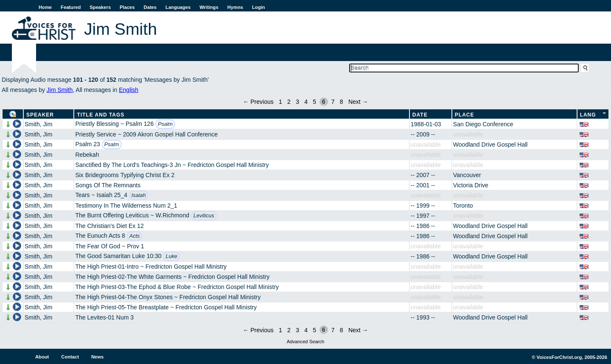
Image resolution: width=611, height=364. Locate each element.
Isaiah (139, 195)
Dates (150, 7)
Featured (71, 7)
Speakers (100, 7)
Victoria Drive (471, 185)
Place (465, 115)
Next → (358, 102)
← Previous (258, 102)
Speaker (40, 115)
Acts (135, 236)
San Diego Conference (483, 124)
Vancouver (467, 175)
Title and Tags (101, 115)
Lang (588, 115)
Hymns (235, 7)
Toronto (463, 206)
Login (258, 7)
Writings (209, 7)
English (129, 90)
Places (127, 7)
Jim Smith (60, 90)
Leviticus (204, 216)
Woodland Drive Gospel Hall (490, 144)
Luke (171, 256)
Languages (178, 7)
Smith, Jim (38, 124)
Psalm (165, 124)
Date (420, 115)
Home (45, 7)
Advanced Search (305, 342)
